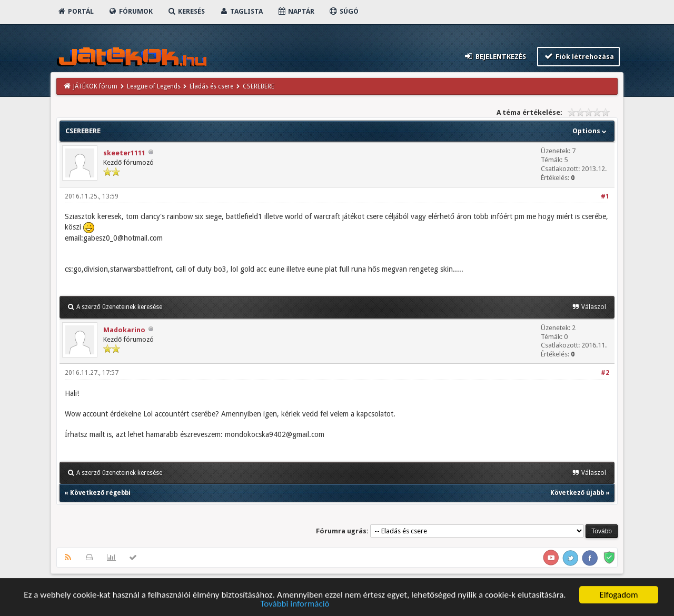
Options (591, 131)
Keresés (186, 11)
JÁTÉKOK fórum (95, 86)
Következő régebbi (100, 493)
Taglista (241, 11)
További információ (295, 605)
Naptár (296, 11)
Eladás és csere (211, 86)
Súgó (344, 11)
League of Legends (154, 86)
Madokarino (124, 330)
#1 (605, 196)
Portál (75, 11)
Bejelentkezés (495, 56)
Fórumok (130, 11)
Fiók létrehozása (578, 56)
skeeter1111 (124, 153)
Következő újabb (577, 493)
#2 (605, 373)
